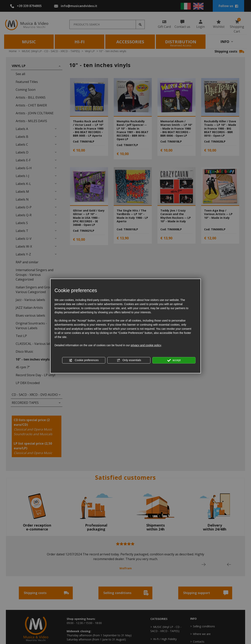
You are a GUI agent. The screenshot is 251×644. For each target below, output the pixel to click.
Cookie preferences (84, 360)
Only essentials (129, 360)
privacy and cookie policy (146, 345)
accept (174, 360)
